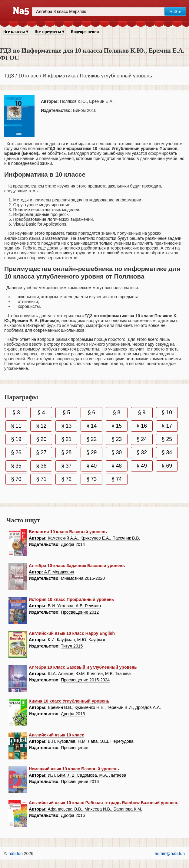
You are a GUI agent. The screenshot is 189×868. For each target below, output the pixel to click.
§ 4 (41, 413)
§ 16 (142, 426)
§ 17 (167, 426)
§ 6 (91, 413)
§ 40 (91, 466)
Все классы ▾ (16, 32)
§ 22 (91, 439)
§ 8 (117, 413)
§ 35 (16, 466)
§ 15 (117, 426)
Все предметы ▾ (49, 32)
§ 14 (91, 426)
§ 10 (167, 413)
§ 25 (167, 439)
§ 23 (117, 439)
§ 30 (117, 452)
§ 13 (66, 426)
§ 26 (16, 452)
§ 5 (66, 413)
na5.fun (16, 853)
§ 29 (91, 452)
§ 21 (66, 439)
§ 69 (167, 466)
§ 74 (117, 479)
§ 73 (91, 479)
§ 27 (41, 452)
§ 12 (41, 426)
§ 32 (142, 452)
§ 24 (142, 439)
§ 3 (16, 413)
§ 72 (66, 479)
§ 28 (66, 452)
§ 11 (16, 426)
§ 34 (167, 452)
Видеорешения (85, 32)
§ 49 (142, 466)
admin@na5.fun (170, 853)
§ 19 (16, 439)
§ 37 (66, 466)
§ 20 (41, 439)
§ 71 (41, 479)
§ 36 (41, 466)
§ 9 (142, 413)
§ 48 (117, 466)
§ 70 (16, 479)
